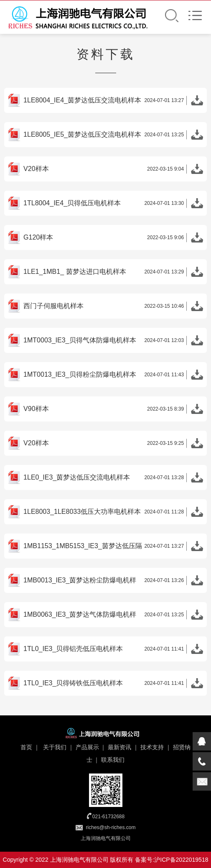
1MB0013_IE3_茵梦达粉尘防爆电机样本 (113, 582)
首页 (26, 747)
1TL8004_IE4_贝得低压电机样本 (113, 204)
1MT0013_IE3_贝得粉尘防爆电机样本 (113, 376)
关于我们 (55, 747)
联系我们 (113, 760)
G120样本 (113, 239)
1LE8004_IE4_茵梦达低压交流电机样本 (113, 102)
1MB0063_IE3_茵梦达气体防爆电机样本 (113, 616)
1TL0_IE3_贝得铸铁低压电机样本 (113, 684)
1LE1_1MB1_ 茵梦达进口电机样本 (113, 273)
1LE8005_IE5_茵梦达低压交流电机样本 (113, 136)
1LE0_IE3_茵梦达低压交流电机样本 (113, 479)
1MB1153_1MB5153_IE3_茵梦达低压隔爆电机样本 (113, 547)
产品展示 (87, 747)
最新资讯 (119, 747)
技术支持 (152, 747)
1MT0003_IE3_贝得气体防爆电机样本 (113, 342)
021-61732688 (108, 817)
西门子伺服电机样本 (113, 307)
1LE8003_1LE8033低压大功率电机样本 (113, 513)
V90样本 (113, 410)
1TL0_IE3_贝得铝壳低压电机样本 (113, 650)
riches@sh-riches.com (111, 827)
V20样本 (113, 170)
